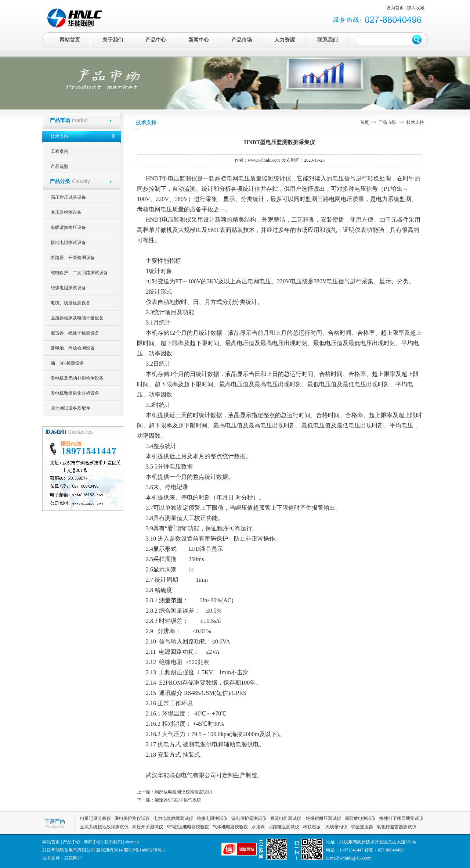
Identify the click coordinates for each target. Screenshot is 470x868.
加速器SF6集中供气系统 (178, 800)
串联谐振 (312, 827)
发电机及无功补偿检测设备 (77, 378)
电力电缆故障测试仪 (173, 818)
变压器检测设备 (66, 212)
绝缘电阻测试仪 (212, 818)
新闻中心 (199, 40)
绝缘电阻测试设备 (68, 288)
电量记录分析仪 (95, 818)
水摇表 (258, 827)
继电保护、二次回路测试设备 (79, 273)
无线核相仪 (336, 827)
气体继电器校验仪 (230, 827)
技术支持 (59, 136)
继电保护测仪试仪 (132, 818)
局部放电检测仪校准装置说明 (183, 792)
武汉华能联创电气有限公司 (181, 775)
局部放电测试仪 (360, 818)
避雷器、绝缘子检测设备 (75, 333)
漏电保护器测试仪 (249, 818)
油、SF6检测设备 (67, 363)
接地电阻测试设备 (68, 243)
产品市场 (242, 40)
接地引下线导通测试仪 (401, 818)
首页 (365, 122)
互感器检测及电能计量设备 (77, 318)
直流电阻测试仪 (286, 818)
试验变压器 (362, 827)
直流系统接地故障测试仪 (104, 827)
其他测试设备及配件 (70, 408)
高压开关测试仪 (148, 827)
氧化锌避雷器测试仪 (397, 827)
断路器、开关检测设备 (73, 258)
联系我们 (328, 40)
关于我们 (113, 40)
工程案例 (59, 151)
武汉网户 (73, 858)
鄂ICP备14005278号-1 (144, 850)
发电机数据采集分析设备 (75, 393)
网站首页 (70, 40)
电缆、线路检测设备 (70, 303)
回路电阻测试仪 (284, 827)
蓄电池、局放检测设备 (73, 348)
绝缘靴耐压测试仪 (323, 818)
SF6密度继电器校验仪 (188, 827)
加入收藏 (416, 8)
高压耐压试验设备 (68, 197)
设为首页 (395, 8)
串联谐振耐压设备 (68, 227)
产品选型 (59, 166)
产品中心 (156, 40)
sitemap (132, 842)
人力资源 (285, 40)
